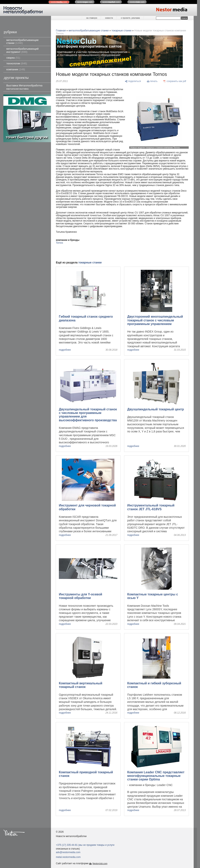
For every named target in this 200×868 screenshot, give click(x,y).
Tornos (59, 243)
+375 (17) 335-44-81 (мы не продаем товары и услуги (85, 845)
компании (16, 69)
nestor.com (59, 2)
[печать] (152, 81)
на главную (92, 18)
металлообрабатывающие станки (22, 41)
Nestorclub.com (100, 863)
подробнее (65, 350)
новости (109, 18)
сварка (13, 58)
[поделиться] (133, 81)
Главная (61, 30)
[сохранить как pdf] (175, 81)
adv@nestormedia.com (68, 852)
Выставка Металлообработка (24, 87)
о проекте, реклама (130, 18)
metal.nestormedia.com (68, 857)
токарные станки (122, 30)
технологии (17, 63)
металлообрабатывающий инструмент (22, 50)
